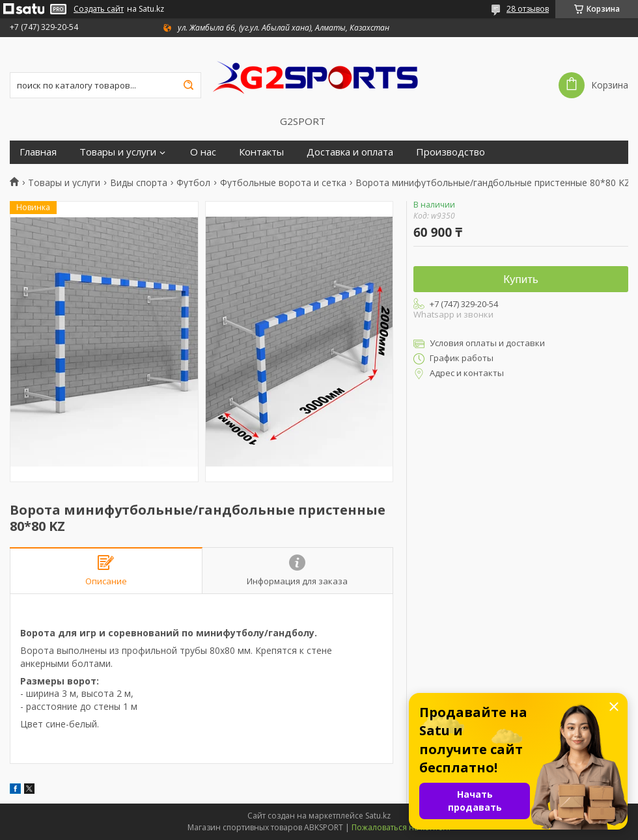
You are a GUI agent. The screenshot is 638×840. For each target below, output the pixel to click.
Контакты (261, 152)
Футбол (193, 183)
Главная (38, 152)
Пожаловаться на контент (401, 827)
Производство (451, 152)
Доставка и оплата (350, 152)
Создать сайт (99, 9)
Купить (521, 279)
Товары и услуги (118, 152)
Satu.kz (378, 816)
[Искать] (188, 85)
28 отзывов (528, 9)
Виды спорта (139, 183)
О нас (203, 152)
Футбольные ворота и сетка (283, 183)
